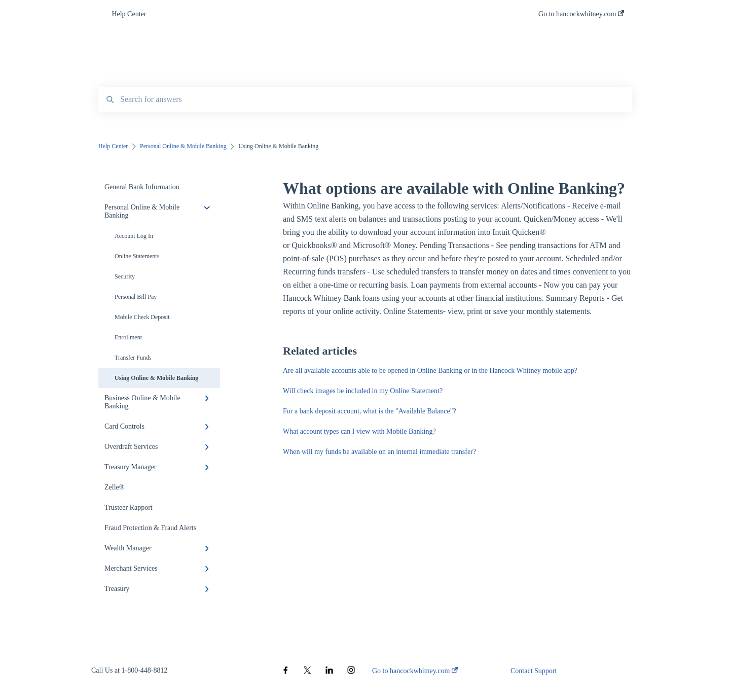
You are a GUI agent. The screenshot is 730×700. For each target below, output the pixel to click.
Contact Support (534, 671)
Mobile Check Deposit (142, 317)
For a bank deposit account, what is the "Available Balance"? (370, 411)
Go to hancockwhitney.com (415, 671)
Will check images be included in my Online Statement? (363, 391)
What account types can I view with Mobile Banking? (359, 431)
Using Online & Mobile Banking (156, 378)
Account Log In (134, 236)
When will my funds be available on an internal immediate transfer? (379, 452)
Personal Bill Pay (136, 297)
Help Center (129, 14)
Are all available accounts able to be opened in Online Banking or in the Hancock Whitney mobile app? (430, 371)
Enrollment (128, 337)
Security (125, 276)
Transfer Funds (133, 358)
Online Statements (137, 256)
